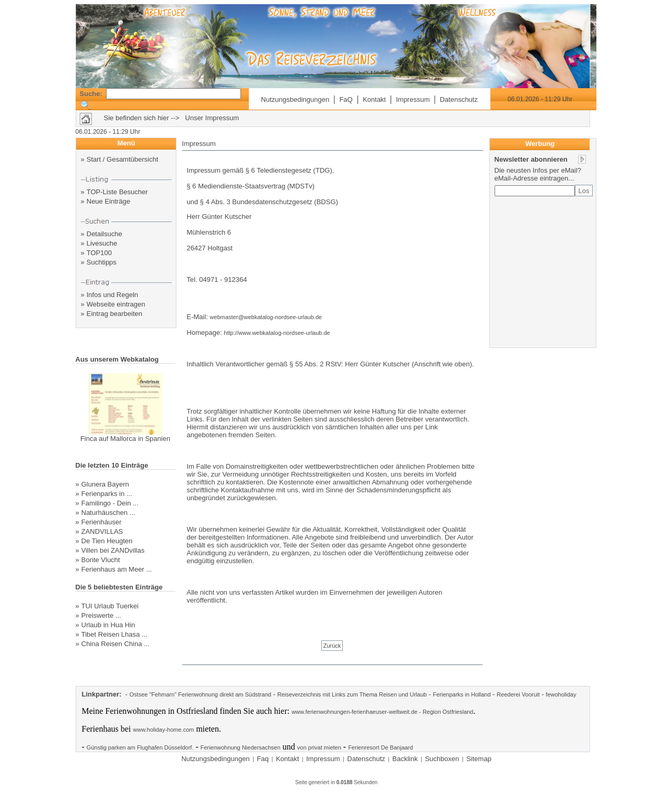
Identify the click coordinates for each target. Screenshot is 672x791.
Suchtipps (102, 262)
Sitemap (479, 759)
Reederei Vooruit (518, 694)
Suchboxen (442, 759)
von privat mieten (319, 747)
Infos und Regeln (112, 295)
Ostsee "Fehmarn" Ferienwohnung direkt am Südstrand (201, 694)
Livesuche (102, 243)
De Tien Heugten (107, 541)
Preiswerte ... (101, 615)
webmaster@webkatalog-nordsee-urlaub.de (266, 317)
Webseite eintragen (116, 304)
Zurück (332, 646)
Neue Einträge (108, 201)
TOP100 (99, 253)
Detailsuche (104, 234)
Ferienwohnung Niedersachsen (240, 747)
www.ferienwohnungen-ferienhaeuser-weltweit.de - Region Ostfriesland (382, 712)
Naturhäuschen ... (108, 513)
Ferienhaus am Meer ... (117, 569)
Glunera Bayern (105, 484)
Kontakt (374, 99)
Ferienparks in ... (107, 494)
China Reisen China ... (115, 644)
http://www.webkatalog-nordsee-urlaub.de (277, 333)
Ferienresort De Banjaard (381, 747)
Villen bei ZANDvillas (113, 550)
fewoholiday (561, 694)
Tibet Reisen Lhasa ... (114, 634)
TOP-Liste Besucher (117, 192)
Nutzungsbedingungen (295, 99)
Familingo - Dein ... (110, 503)
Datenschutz (459, 99)
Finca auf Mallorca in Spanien (125, 439)
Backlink (405, 759)
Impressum (413, 99)
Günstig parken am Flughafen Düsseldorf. (140, 747)
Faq (262, 759)
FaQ (346, 99)
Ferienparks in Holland (461, 694)
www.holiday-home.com (163, 730)
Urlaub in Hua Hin (108, 625)
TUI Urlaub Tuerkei (110, 606)
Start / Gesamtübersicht (123, 159)
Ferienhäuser (102, 522)
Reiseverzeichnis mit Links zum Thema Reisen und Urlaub (352, 694)
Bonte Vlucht (101, 560)
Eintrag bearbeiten (114, 314)
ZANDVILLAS (102, 531)
